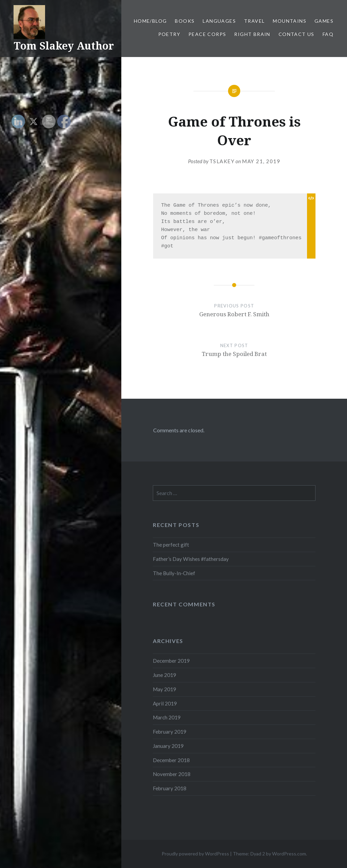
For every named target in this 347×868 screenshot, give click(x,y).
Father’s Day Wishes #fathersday (191, 559)
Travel (254, 21)
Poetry (169, 34)
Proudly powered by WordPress (195, 854)
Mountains (290, 21)
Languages (219, 21)
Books (185, 21)
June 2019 (165, 675)
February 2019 (170, 732)
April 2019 (165, 703)
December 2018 (171, 760)
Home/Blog (150, 21)
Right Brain (252, 34)
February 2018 (170, 788)
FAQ (328, 34)
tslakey (222, 161)
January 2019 (168, 746)
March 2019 (167, 717)
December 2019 (171, 661)
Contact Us (297, 34)
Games (324, 21)
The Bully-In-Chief (174, 573)
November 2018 (172, 774)
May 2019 (165, 689)
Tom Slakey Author (64, 46)
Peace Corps (207, 34)
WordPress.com (289, 854)
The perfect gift (171, 545)
